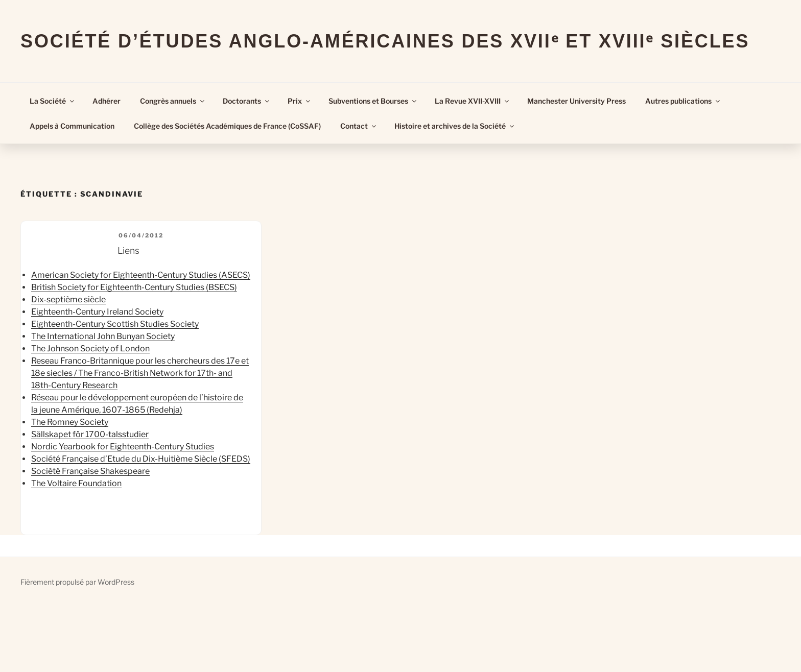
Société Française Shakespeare (90, 471)
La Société (53, 101)
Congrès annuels (173, 101)
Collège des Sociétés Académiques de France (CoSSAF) (227, 126)
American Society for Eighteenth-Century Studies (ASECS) (141, 275)
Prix (300, 101)
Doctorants (247, 101)
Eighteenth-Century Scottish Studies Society (115, 324)
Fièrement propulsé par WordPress (77, 582)
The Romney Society (70, 422)
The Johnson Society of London (90, 349)
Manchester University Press (576, 101)
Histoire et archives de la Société (455, 126)
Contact (359, 126)
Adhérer (107, 101)
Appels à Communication (72, 126)
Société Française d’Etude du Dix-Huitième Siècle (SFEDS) (141, 459)
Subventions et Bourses (373, 101)
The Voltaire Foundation (76, 483)
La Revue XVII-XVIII (473, 101)
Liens (128, 250)
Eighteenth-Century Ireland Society (97, 312)
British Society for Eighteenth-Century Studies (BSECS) (134, 287)
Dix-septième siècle (68, 299)
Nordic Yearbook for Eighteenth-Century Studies (123, 447)
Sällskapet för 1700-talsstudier (90, 434)
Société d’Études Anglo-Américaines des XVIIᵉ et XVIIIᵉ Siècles (385, 41)
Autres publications (683, 101)
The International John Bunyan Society (103, 336)
